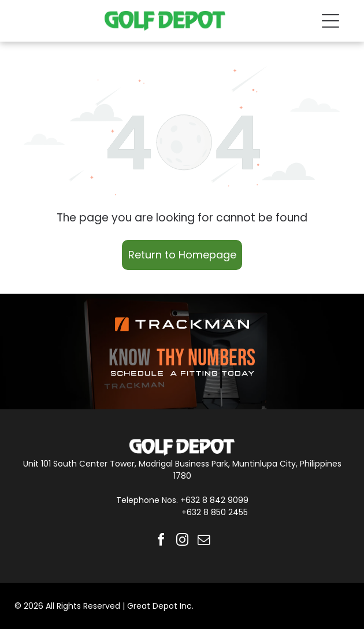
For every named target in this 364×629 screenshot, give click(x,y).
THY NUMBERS (206, 358)
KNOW (129, 358)
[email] (203, 541)
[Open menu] (330, 21)
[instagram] (182, 541)
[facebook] (161, 541)
